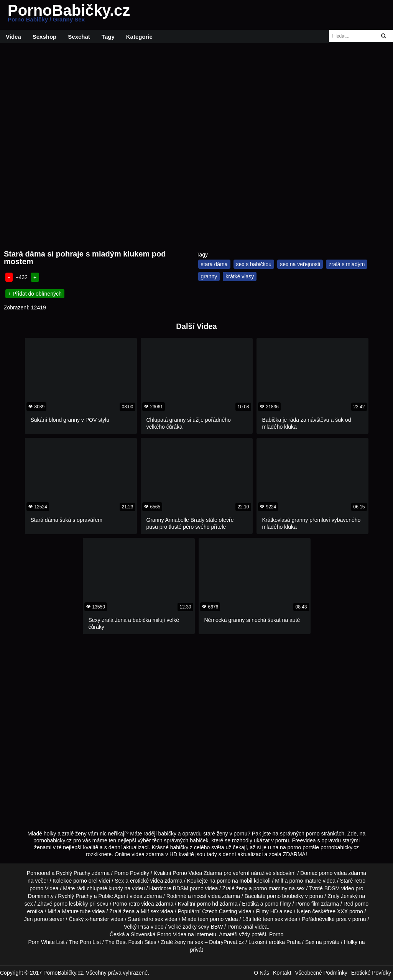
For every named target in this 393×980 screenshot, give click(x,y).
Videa (13, 37)
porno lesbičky (71, 904)
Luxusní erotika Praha (275, 942)
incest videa (207, 896)
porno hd (208, 904)
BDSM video (339, 888)
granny (209, 276)
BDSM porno (188, 888)
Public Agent (113, 896)
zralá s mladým (347, 264)
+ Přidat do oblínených (35, 294)
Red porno (356, 904)
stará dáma (214, 264)
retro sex (153, 919)
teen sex (273, 919)
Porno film (307, 904)
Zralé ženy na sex (182, 942)
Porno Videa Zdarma (197, 873)
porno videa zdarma (342, 873)
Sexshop (45, 37)
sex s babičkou (254, 264)
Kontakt (282, 973)
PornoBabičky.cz (69, 15)
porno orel (85, 881)
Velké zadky (182, 927)
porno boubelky (285, 896)
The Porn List (85, 942)
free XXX (337, 911)
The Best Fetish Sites (131, 942)
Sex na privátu (322, 942)
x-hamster (97, 919)
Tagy (108, 37)
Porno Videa (172, 934)
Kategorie (139, 37)
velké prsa (334, 919)
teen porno (211, 919)
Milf (145, 911)
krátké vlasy (240, 276)
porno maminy (270, 888)
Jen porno (36, 919)
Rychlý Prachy (73, 873)
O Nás (261, 973)
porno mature (305, 881)
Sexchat (79, 37)
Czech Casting (220, 911)
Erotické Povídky (371, 973)
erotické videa (146, 881)
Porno (276, 934)
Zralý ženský (343, 896)
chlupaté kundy (105, 888)
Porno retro (126, 904)
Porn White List (46, 942)
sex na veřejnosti (300, 264)
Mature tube (76, 911)
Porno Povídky (132, 873)
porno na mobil (234, 881)
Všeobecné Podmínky (321, 973)
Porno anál (240, 927)
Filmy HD (267, 911)
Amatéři (228, 934)
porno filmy (278, 904)
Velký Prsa (136, 927)
